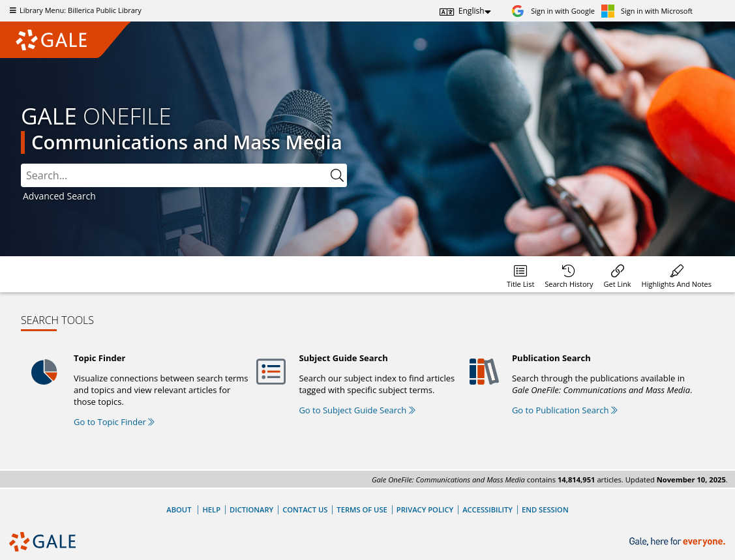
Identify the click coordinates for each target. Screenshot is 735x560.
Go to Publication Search (565, 410)
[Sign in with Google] (553, 11)
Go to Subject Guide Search (357, 410)
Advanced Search (59, 196)
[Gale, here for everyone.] (679, 542)
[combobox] (174, 175)
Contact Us (305, 509)
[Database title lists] (520, 274)
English (472, 11)
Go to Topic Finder (114, 422)
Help (211, 509)
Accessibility (487, 509)
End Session (545, 509)
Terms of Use (362, 509)
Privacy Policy (425, 509)
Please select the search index (21, 164)
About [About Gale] (179, 509)
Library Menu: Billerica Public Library (74, 10)
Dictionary (251, 509)
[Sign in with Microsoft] (647, 11)
